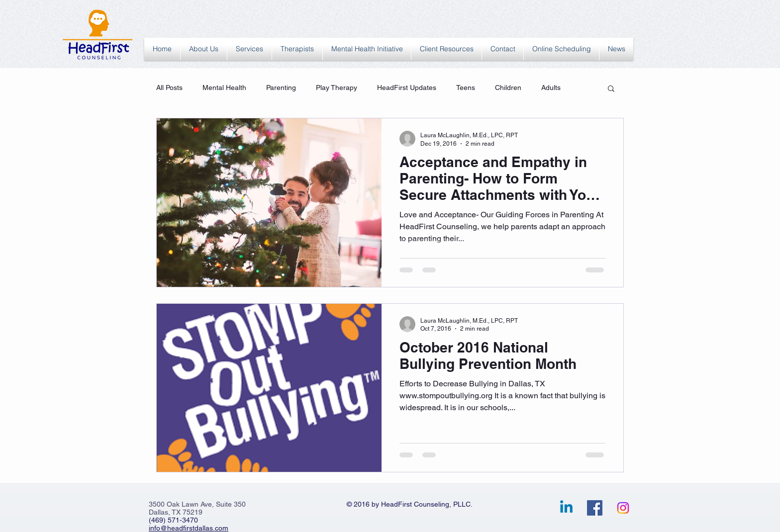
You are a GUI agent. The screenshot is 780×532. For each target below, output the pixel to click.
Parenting (281, 88)
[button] (611, 89)
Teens (466, 88)
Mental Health (224, 88)
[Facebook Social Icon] (595, 508)
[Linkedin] (566, 508)
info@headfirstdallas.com (189, 528)
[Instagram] (623, 508)
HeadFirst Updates (407, 88)
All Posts (169, 88)
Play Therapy (337, 88)
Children (508, 88)
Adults (551, 88)
